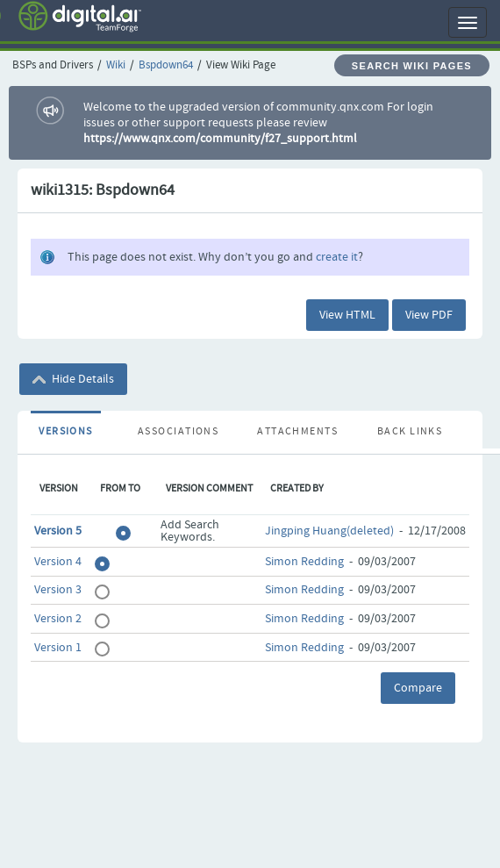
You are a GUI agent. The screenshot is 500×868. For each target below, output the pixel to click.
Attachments (297, 432)
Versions (66, 432)
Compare (418, 688)
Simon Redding (304, 562)
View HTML (347, 315)
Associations (178, 432)
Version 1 (58, 648)
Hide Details (73, 379)
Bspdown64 (166, 65)
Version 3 (58, 590)
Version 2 (58, 619)
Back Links (410, 432)
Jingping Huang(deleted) (329, 531)
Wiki (116, 65)
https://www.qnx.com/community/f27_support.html (220, 139)
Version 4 (58, 562)
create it (337, 257)
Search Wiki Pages (412, 66)
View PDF (429, 315)
